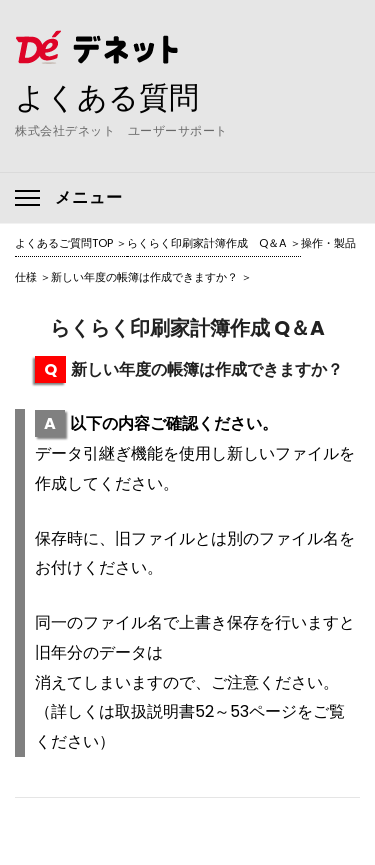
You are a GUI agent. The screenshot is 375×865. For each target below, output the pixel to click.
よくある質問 (107, 97)
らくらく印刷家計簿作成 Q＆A (207, 243)
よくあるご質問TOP (64, 243)
